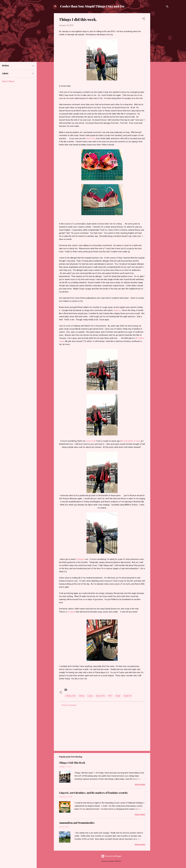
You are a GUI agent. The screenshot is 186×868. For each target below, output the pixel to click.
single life (128, 696)
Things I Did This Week (72, 763)
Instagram (80, 559)
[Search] (167, 7)
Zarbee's (117, 310)
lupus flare (100, 696)
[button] (144, 19)
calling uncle (71, 696)
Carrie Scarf (91, 441)
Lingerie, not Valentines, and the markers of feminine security (93, 793)
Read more (140, 785)
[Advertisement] (161, 52)
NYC (110, 696)
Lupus (90, 696)
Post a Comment (69, 705)
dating (82, 696)
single (118, 696)
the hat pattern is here (130, 441)
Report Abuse (8, 81)
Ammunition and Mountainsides (77, 823)
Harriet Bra (90, 138)
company (71, 612)
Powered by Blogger (111, 856)
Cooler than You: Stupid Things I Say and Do (92, 6)
